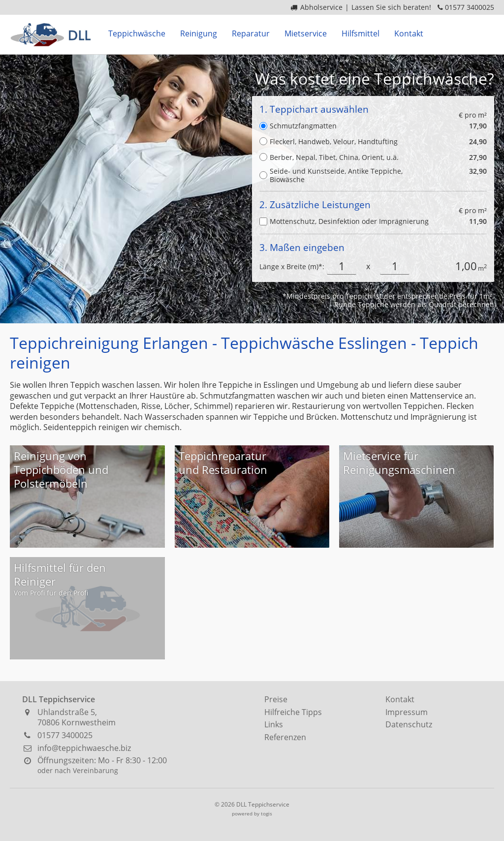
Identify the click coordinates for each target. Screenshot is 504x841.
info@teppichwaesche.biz (84, 748)
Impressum (407, 712)
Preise (276, 699)
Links (274, 724)
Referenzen (285, 737)
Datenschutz (409, 724)
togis (267, 813)
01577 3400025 (470, 7)
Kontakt (400, 699)
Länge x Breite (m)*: (292, 266)
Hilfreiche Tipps (293, 712)
